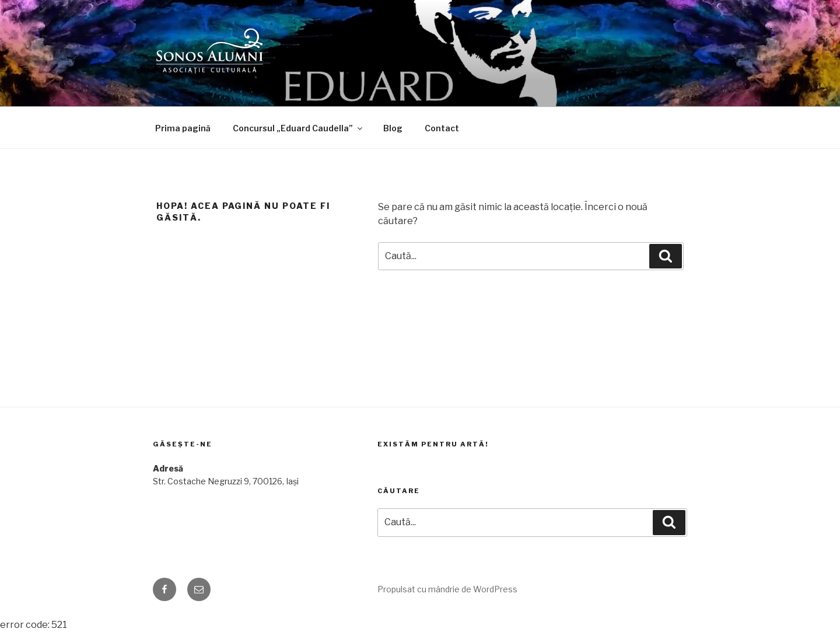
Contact (442, 128)
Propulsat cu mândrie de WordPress (447, 589)
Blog (393, 128)
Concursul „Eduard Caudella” (298, 128)
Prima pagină (183, 128)
